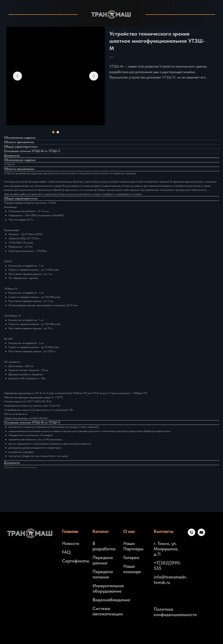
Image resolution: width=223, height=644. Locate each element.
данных (100, 563)
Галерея (131, 557)
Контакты (164, 531)
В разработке (104, 546)
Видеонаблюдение (111, 600)
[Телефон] (192, 535)
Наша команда (132, 569)
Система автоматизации (108, 611)
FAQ (66, 552)
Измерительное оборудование (108, 588)
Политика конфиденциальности (175, 612)
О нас (129, 531)
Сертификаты (76, 561)
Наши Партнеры (133, 546)
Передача (103, 557)
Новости (71, 543)
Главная (70, 531)
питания (101, 577)
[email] (201, 535)
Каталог (101, 531)
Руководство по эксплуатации (21, 467)
